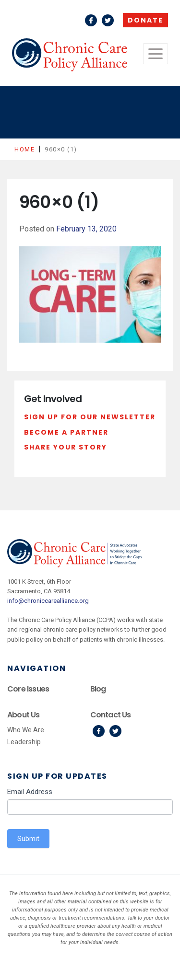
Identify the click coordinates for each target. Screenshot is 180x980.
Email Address (30, 792)
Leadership (24, 742)
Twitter (108, 20)
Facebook (91, 20)
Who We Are (26, 730)
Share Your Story (66, 447)
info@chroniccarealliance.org (48, 601)
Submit (28, 839)
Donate (145, 20)
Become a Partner (66, 432)
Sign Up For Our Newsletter (90, 417)
